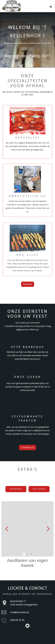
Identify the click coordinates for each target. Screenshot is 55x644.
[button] (51, 5)
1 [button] (24, 554)
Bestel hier (28, 284)
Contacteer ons (27, 448)
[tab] (16, 489)
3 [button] (31, 554)
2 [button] (28, 554)
